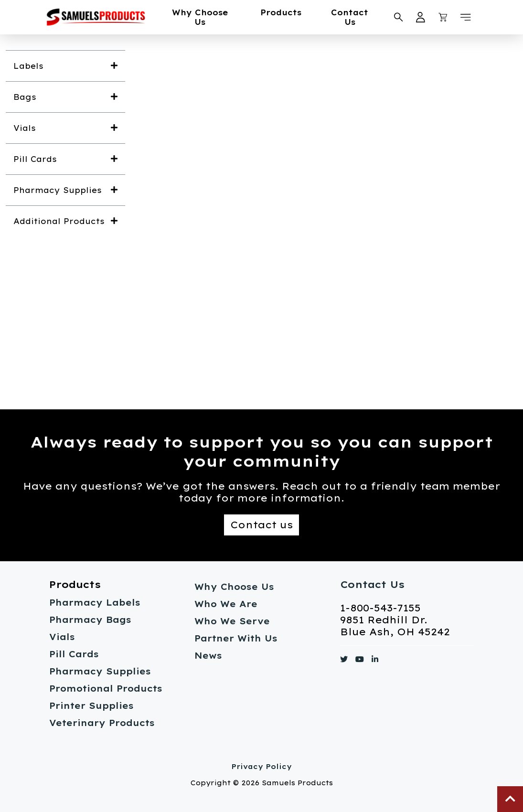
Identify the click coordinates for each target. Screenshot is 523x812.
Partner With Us (236, 638)
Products (281, 12)
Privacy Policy (261, 767)
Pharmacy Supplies (100, 671)
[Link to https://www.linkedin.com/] (375, 661)
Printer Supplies (91, 706)
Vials (62, 637)
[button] (466, 17)
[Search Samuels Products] (399, 17)
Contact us (261, 525)
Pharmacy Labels (95, 603)
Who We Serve (232, 621)
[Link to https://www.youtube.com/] (360, 661)
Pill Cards (74, 654)
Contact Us (350, 17)
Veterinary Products (102, 723)
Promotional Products (106, 689)
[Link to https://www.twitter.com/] (344, 661)
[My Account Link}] (421, 17)
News (208, 656)
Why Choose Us (200, 17)
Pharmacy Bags (90, 620)
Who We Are (226, 604)
